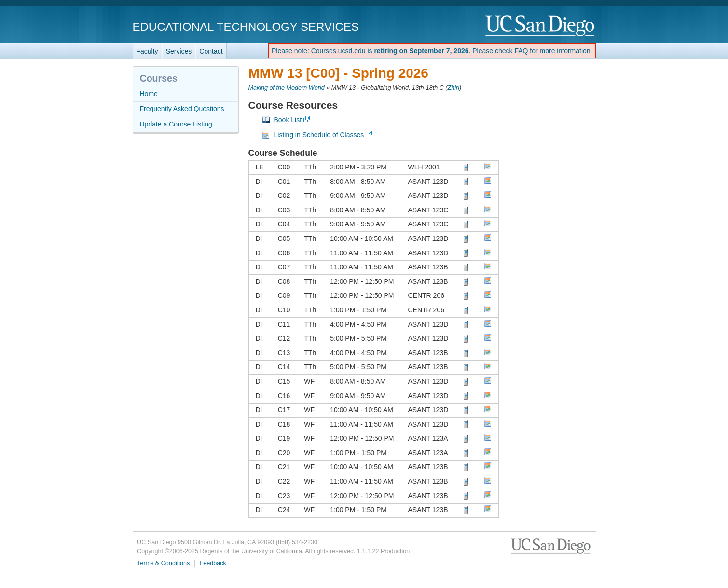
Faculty (147, 51)
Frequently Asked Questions (182, 109)
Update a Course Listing (176, 124)
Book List (288, 120)
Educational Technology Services (246, 27)
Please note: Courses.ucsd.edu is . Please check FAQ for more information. (432, 51)
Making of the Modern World (287, 88)
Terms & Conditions (163, 563)
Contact (211, 51)
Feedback (213, 563)
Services (179, 51)
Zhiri (454, 88)
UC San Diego (541, 26)
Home (149, 94)
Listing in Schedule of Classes (319, 135)
